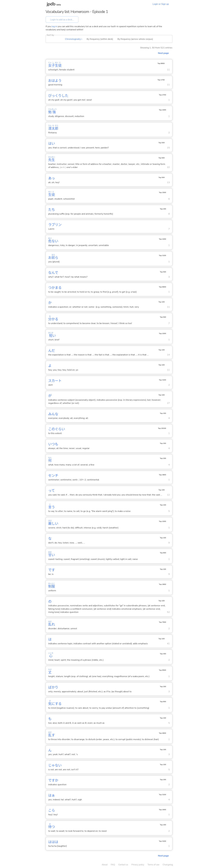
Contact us (123, 865)
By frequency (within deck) (100, 39)
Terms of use (153, 865)
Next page (163, 53)
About (105, 865)
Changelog (168, 865)
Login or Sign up (161, 4)
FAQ (113, 865)
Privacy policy (138, 865)
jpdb (51, 4)
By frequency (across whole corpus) (135, 39)
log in (54, 26)
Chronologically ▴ (74, 39)
